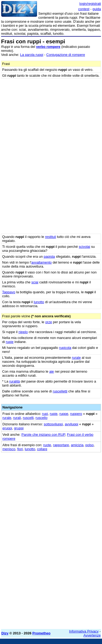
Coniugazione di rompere (66, 55)
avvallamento (41, 262)
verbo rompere (48, 47)
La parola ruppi (32, 55)
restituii (50, 237)
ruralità (15, 381)
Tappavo (9, 292)
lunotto (39, 302)
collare (42, 449)
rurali (17, 418)
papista (49, 257)
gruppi (19, 428)
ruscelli (28, 418)
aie (52, 371)
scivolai (85, 247)
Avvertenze (92, 635)
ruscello (41, 418)
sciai (35, 282)
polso (89, 445)
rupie (10, 342)
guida (97, 9)
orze (49, 322)
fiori (20, 449)
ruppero (76, 414)
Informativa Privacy (84, 631)
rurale (76, 358)
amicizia (77, 445)
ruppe (64, 414)
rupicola (65, 348)
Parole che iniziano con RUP (43, 435)
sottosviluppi (53, 424)
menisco (9, 449)
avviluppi (72, 424)
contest (84, 9)
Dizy (5, 633)
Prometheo (42, 633)
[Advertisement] (51, 574)
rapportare (61, 445)
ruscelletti (60, 391)
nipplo (23, 332)
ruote (47, 445)
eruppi (7, 428)
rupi (45, 414)
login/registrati (90, 4)
